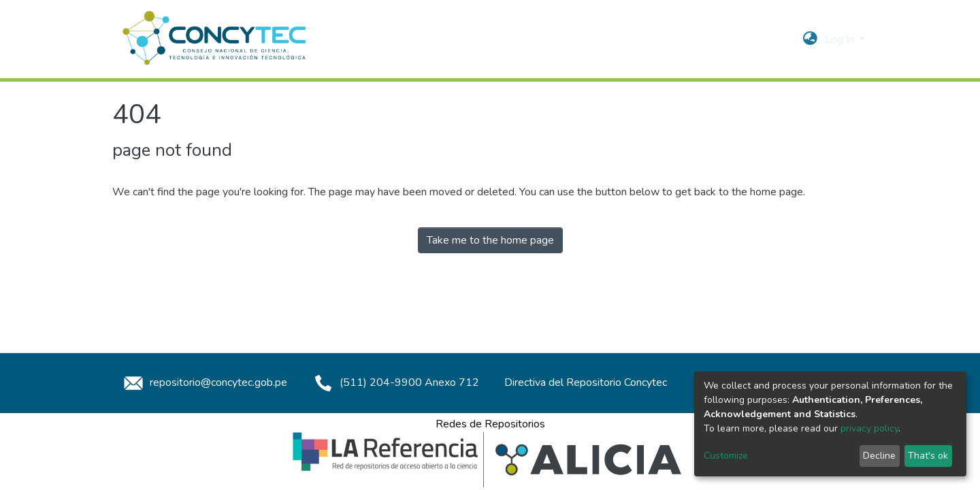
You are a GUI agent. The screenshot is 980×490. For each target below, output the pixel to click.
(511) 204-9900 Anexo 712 (394, 382)
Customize (726, 456)
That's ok (928, 456)
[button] (810, 39)
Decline (879, 456)
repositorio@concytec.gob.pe (203, 382)
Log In (841, 39)
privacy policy (869, 428)
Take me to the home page (490, 240)
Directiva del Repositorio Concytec (586, 382)
